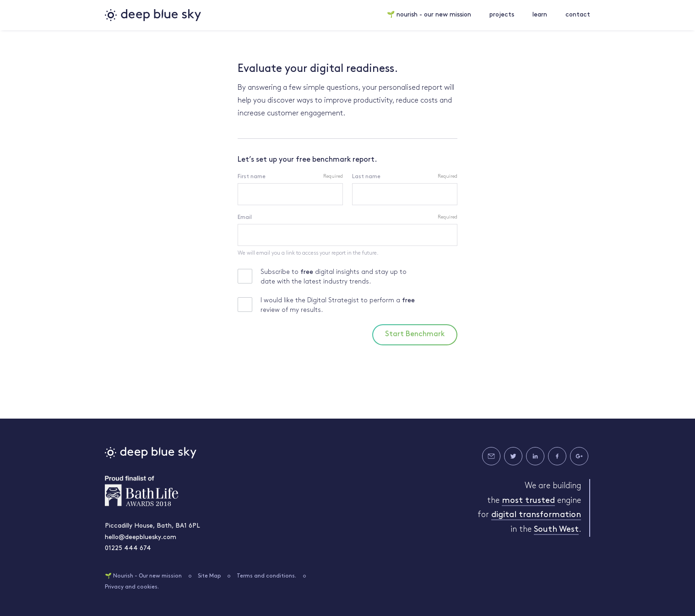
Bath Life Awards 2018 (141, 491)
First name (252, 177)
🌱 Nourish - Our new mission (143, 576)
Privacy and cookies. (132, 587)
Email (245, 218)
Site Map (209, 576)
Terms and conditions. (266, 576)
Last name (366, 177)
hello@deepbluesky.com (141, 537)
